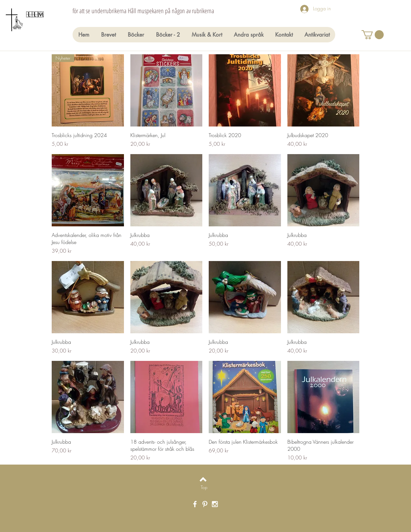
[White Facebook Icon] (195, 504)
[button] (373, 35)
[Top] (204, 487)
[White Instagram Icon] (215, 504)
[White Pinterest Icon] (205, 504)
